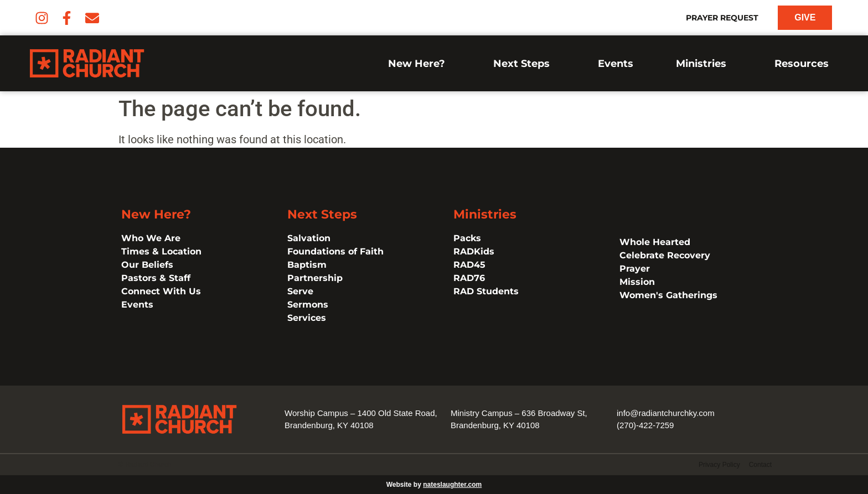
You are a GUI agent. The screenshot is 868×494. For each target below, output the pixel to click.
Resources (804, 64)
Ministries (704, 64)
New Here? (419, 64)
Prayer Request (722, 18)
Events (616, 64)
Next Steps (524, 64)
